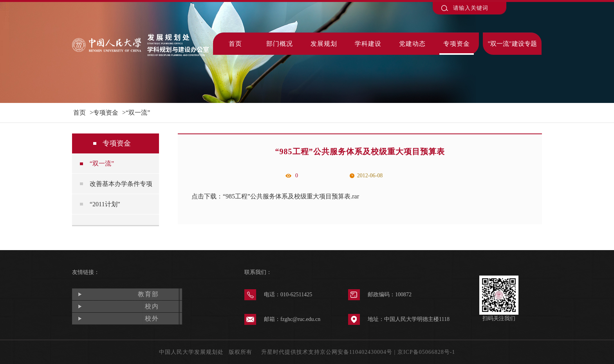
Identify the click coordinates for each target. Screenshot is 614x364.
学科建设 (368, 44)
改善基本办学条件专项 (121, 184)
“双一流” (138, 113)
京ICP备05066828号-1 (426, 352)
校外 (152, 318)
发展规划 (324, 44)
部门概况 (280, 44)
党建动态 (412, 44)
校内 (152, 306)
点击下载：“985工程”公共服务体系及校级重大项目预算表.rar (275, 196)
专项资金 (457, 44)
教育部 (148, 294)
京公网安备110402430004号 (356, 352)
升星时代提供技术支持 (291, 352)
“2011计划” (105, 204)
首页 (235, 44)
